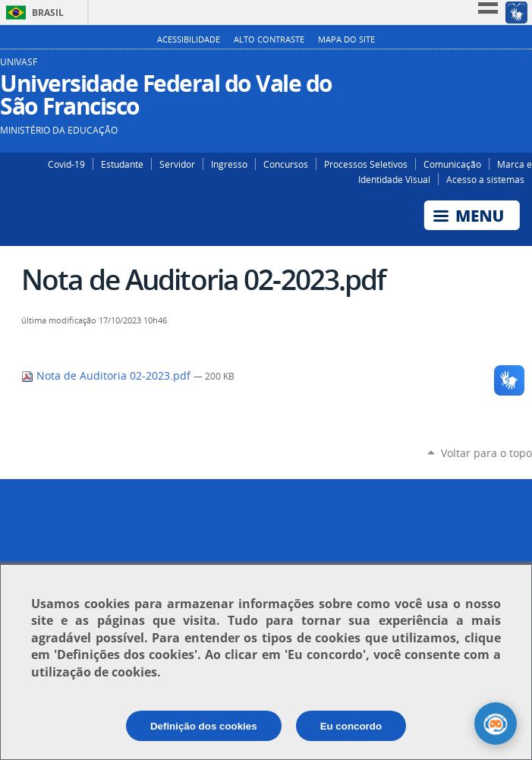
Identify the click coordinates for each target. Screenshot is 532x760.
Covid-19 (66, 164)
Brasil (48, 13)
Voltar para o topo (486, 453)
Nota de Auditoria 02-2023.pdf (107, 376)
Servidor (177, 164)
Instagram (477, 68)
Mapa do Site (346, 39)
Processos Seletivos (366, 164)
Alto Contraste (269, 39)
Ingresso (229, 164)
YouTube (523, 68)
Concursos (286, 164)
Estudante (122, 164)
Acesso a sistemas (485, 179)
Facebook (500, 68)
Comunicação (452, 164)
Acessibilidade (189, 39)
